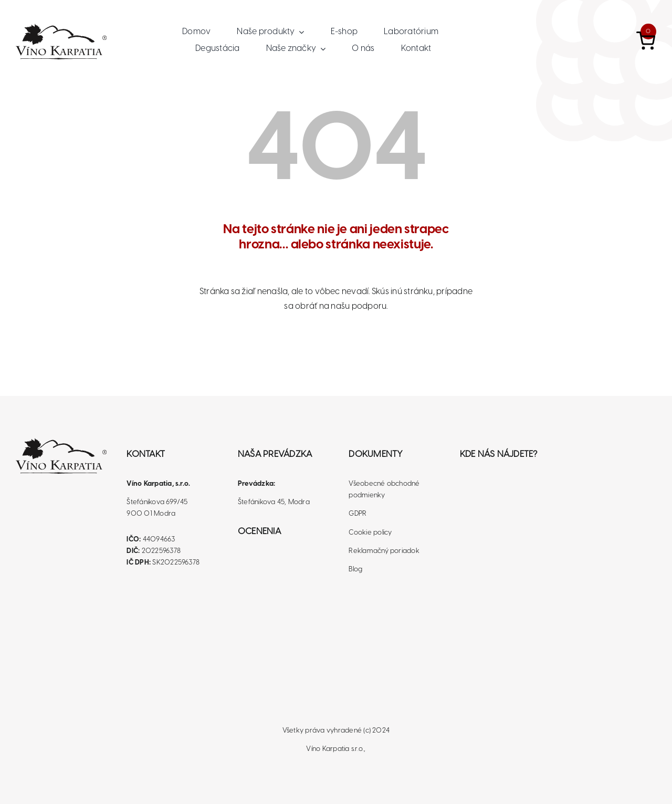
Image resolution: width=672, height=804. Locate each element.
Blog (355, 570)
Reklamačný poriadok (384, 551)
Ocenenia (259, 531)
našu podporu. (359, 306)
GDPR (358, 514)
